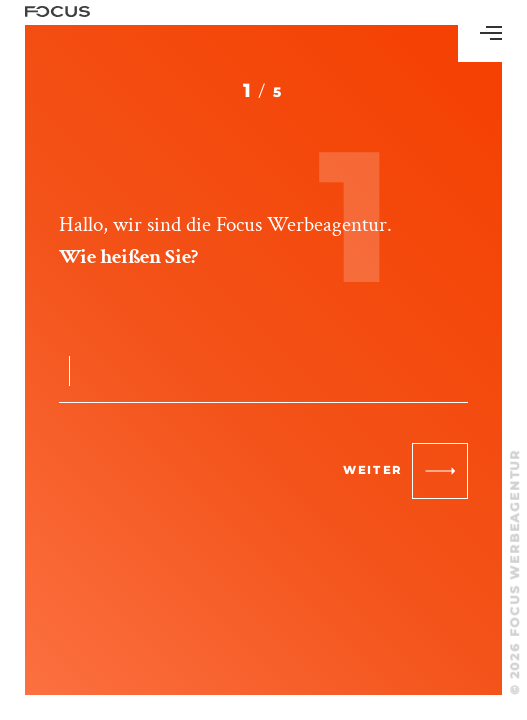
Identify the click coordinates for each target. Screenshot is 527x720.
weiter (405, 471)
